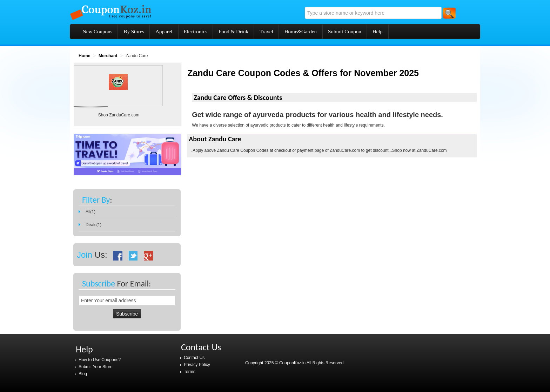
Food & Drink (233, 32)
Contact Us (194, 358)
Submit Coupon (345, 32)
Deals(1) (93, 225)
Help (378, 32)
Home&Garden (301, 32)
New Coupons (97, 32)
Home (84, 56)
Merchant (108, 56)
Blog (83, 374)
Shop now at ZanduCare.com (420, 150)
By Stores (134, 32)
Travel (266, 32)
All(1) (90, 212)
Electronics (196, 32)
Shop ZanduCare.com (119, 115)
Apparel (164, 32)
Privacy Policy (197, 365)
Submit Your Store (96, 367)
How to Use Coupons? (100, 360)
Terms (190, 372)
